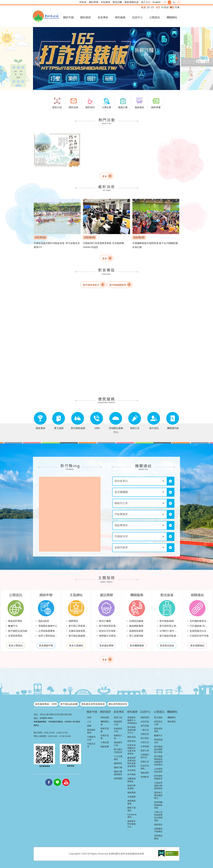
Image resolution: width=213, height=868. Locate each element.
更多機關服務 (137, 646)
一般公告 (145, 730)
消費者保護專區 (131, 780)
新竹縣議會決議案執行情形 (158, 749)
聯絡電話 (172, 722)
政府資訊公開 (158, 723)
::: (34, 1)
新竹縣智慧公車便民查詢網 (169, 626)
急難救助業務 (136, 631)
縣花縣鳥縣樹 (91, 731)
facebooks (49, 779)
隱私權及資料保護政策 (93, 704)
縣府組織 (105, 717)
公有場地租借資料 (158, 770)
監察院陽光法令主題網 (200, 631)
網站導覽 (94, 2)
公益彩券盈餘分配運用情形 (158, 786)
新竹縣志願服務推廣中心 (78, 636)
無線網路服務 (136, 626)
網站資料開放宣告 (118, 704)
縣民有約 (131, 741)
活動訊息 (145, 734)
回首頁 (83, 2)
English (157, 2)
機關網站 (172, 17)
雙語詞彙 (117, 2)
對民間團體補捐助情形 (158, 805)
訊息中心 (137, 17)
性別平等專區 (145, 767)
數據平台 (13, 626)
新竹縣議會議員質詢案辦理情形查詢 (158, 760)
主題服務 (131, 797)
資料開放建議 (158, 837)
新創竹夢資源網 (131, 787)
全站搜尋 (105, 2)
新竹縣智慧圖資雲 (158, 777)
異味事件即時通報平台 (131, 824)
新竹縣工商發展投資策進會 (78, 626)
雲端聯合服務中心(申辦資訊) (132, 720)
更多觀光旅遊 (167, 646)
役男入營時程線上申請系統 (48, 636)
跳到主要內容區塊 (2, 2)
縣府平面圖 (105, 730)
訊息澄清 (145, 722)
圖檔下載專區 (131, 809)
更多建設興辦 (106, 646)
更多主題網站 (76, 646)
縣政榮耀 (118, 778)
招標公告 (145, 762)
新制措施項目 (158, 741)
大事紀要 (105, 742)
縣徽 (89, 726)
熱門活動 (145, 726)
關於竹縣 (68, 17)
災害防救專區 (15, 636)
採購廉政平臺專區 (158, 830)
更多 (105, 176)
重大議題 (158, 717)
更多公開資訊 (16, 646)
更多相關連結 (197, 646)
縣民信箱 (131, 737)
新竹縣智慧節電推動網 (109, 626)
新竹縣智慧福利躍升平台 (131, 730)
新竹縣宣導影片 (91, 285)
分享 (179, 2)
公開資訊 (155, 17)
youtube (66, 779)
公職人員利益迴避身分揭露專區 (158, 816)
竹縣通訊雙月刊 (145, 756)
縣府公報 (145, 751)
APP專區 (132, 774)
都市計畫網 (105, 621)
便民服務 (120, 17)
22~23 (150, 7)
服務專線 (131, 792)
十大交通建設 (118, 758)
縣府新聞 (145, 717)
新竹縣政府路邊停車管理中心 (169, 636)
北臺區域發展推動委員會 (78, 631)
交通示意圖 (105, 737)
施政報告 (118, 763)
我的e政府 (44, 621)
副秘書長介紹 (118, 744)
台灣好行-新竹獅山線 (169, 631)
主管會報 (145, 746)
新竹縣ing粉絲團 (69, 704)
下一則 (176, 59)
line (57, 779)
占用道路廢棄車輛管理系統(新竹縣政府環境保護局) (48, 631)
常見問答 (131, 770)
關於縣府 (86, 17)
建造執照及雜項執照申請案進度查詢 (131, 762)
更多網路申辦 (46, 646)
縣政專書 (105, 747)
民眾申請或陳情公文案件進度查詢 (131, 749)
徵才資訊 (145, 738)
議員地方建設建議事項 (158, 795)
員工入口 (146, 2)
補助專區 (158, 825)
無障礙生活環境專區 (109, 636)
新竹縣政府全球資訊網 (46, 16)
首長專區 (103, 17)
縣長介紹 (118, 717)
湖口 (172, 7)
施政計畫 (118, 767)
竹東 (177, 7)
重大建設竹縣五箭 (118, 751)
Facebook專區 (132, 816)
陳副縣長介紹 (118, 723)
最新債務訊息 (131, 2)
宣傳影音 (145, 777)
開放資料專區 (15, 621)
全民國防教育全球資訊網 (200, 621)
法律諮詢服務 (136, 621)
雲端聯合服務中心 (48, 626)
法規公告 (145, 742)
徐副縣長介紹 (118, 730)
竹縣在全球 (91, 745)
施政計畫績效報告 (118, 773)
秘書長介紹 (118, 737)
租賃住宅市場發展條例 (109, 631)
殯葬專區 (73, 621)
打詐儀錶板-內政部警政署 (200, 626)
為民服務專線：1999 (46, 704)
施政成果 (145, 773)
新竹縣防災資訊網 (18, 631)
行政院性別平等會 (199, 636)
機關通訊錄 (105, 723)
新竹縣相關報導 (118, 285)
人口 (89, 722)
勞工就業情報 (136, 636)
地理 (89, 717)
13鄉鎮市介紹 (91, 738)
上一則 (37, 59)
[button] (106, 59)
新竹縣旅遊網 (167, 621)
